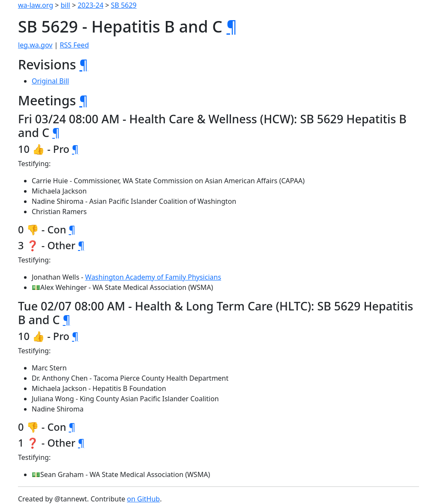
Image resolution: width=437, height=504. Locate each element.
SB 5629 (124, 5)
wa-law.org (36, 5)
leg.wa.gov (35, 45)
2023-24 (90, 5)
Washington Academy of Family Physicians (153, 277)
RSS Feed (75, 45)
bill (66, 5)
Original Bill (50, 81)
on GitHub (143, 499)
